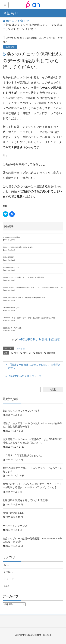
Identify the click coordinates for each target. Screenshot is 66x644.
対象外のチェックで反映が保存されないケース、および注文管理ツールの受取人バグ (33, 288)
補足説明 (55, 340)
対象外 (43, 340)
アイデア (9, 579)
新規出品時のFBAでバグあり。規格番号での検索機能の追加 (24, 298)
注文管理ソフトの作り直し (12, 328)
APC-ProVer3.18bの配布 (11, 237)
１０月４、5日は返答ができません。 (23, 455)
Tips (6, 565)
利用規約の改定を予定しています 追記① (25, 500)
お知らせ (10, 47)
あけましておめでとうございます (21, 411)
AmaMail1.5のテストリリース (25, 376)
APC (22, 340)
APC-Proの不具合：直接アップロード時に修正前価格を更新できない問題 (29, 318)
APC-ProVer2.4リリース (11, 267)
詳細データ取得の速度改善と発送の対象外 (18, 247)
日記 (6, 586)
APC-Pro (32, 340)
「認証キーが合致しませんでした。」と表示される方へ (33, 366)
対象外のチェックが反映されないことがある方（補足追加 (23, 277)
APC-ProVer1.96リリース (12, 308)
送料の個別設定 (8, 257)
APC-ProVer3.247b (13, 513)
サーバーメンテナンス (15, 526)
